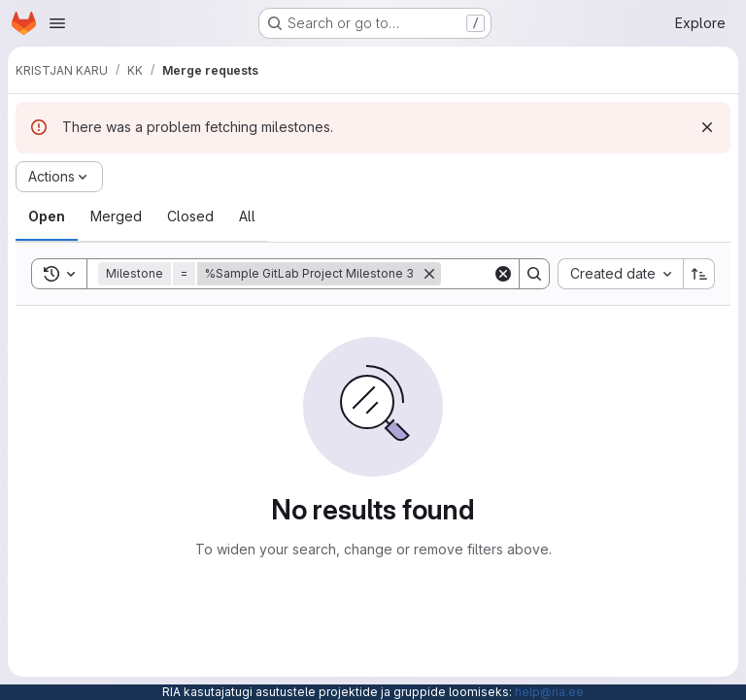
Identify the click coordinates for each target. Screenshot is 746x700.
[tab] (47, 217)
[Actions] (59, 177)
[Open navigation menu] (57, 23)
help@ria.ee (549, 692)
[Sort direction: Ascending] (699, 274)
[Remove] (429, 274)
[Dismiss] (707, 127)
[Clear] (503, 274)
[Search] (534, 274)
